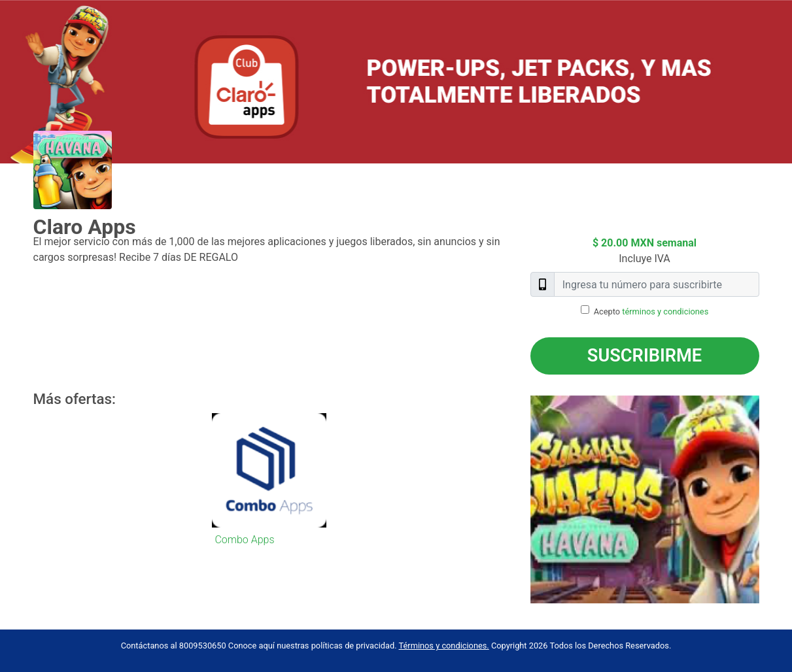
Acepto (651, 311)
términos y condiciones (665, 311)
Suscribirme (645, 356)
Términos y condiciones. (444, 646)
